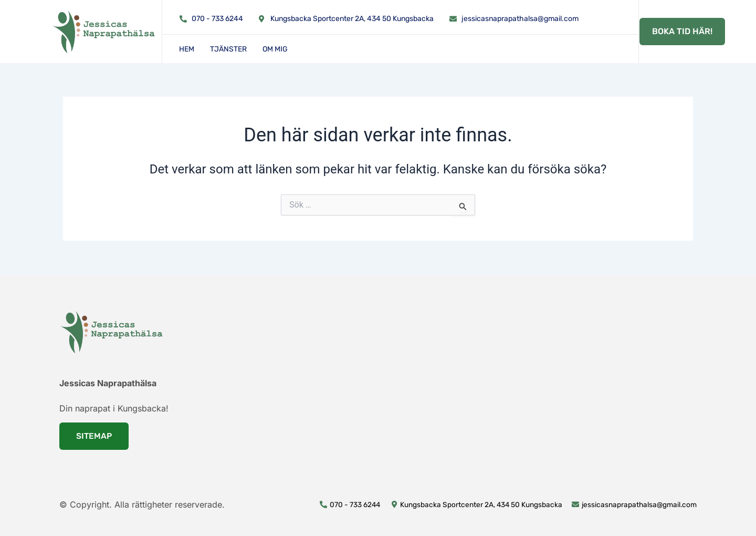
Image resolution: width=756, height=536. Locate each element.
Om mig (275, 49)
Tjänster (228, 49)
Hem (187, 49)
